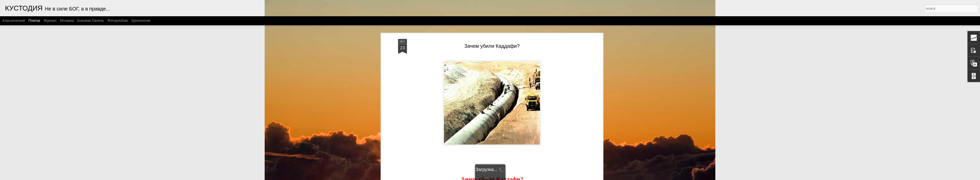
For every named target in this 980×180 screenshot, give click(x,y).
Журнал (50, 20)
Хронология (141, 20)
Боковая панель (91, 20)
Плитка (34, 20)
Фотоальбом (118, 20)
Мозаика (67, 20)
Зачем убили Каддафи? (492, 46)
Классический (14, 20)
